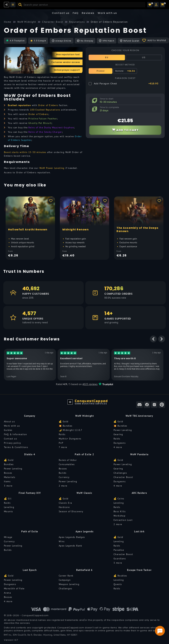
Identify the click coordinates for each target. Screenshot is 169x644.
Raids (62, 434)
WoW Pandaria (139, 454)
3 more (8, 486)
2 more (63, 486)
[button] (156, 5)
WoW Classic (84, 493)
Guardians (120, 559)
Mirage (8, 537)
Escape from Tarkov (139, 570)
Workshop (119, 516)
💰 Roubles (120, 576)
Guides (8, 430)
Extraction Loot (123, 520)
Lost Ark (139, 531)
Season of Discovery (71, 511)
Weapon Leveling (69, 584)
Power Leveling (123, 430)
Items (7, 481)
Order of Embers (48, 105)
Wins (62, 541)
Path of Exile (30, 531)
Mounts (8, 511)
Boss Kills (120, 511)
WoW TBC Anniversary (139, 416)
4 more (118, 447)
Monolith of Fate (14, 588)
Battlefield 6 (84, 570)
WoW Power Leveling (52, 168)
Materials (10, 477)
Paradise (119, 550)
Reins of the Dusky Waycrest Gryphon (51, 127)
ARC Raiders (139, 493)
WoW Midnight (84, 416)
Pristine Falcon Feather (43, 119)
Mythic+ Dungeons (70, 439)
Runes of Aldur (68, 460)
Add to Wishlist (154, 40)
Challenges (120, 473)
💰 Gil (8, 499)
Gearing (118, 434)
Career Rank (66, 576)
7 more (63, 447)
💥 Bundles (66, 426)
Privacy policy (13, 443)
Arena (7, 593)
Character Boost (123, 477)
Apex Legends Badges (72, 537)
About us (9, 421)
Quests (118, 584)
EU (107, 57)
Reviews (88, 13)
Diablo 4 (30, 454)
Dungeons (120, 443)
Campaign (65, 580)
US (144, 57)
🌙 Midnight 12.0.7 (71, 430)
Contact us (61, 13)
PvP (61, 443)
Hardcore (64, 507)
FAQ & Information (16, 434)
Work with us (12, 426)
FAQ (76, 13)
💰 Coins (119, 499)
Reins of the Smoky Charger (45, 132)
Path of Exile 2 (84, 454)
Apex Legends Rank (70, 546)
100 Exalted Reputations (45, 110)
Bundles (9, 464)
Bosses (8, 473)
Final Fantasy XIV (30, 493)
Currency (64, 477)
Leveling (9, 507)
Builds (63, 473)
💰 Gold (64, 421)
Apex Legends (84, 531)
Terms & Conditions (16, 447)
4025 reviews (90, 384)
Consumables (67, 464)
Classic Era (65, 503)
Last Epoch (30, 570)
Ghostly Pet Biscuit (40, 123)
